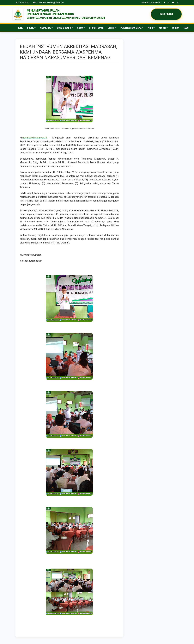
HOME (20, 28)
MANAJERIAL (45, 28)
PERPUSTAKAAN (96, 28)
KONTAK (176, 28)
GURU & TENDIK (64, 28)
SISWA (80, 28)
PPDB (150, 28)
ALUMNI (162, 28)
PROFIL (31, 28)
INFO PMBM (166, 14)
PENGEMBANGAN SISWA (131, 28)
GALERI (111, 28)
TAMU (186, 28)
